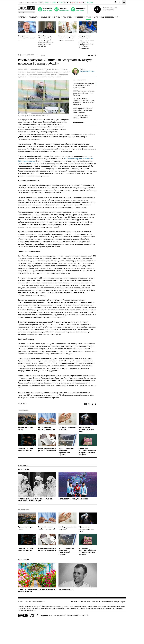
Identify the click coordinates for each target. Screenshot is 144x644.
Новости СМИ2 (23, 465)
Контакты (88, 602)
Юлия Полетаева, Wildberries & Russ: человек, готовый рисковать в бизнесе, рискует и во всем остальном (46, 41)
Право (88, 17)
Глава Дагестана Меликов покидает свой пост (27, 38)
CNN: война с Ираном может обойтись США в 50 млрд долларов (83, 110)
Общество (79, 17)
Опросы (123, 602)
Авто (96, 17)
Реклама (74, 602)
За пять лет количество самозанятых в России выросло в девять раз (67, 38)
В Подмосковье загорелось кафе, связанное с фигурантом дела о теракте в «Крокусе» (84, 101)
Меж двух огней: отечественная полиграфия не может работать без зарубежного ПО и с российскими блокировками (87, 42)
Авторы (117, 602)
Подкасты (34, 17)
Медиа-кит (96, 602)
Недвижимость (107, 17)
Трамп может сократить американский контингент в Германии (84, 93)
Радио (81, 602)
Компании (45, 17)
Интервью (22, 17)
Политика (67, 17)
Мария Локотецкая (87, 71)
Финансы (56, 17)
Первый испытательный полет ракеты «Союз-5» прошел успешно (84, 85)
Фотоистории (24, 469)
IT (117, 17)
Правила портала (107, 602)
